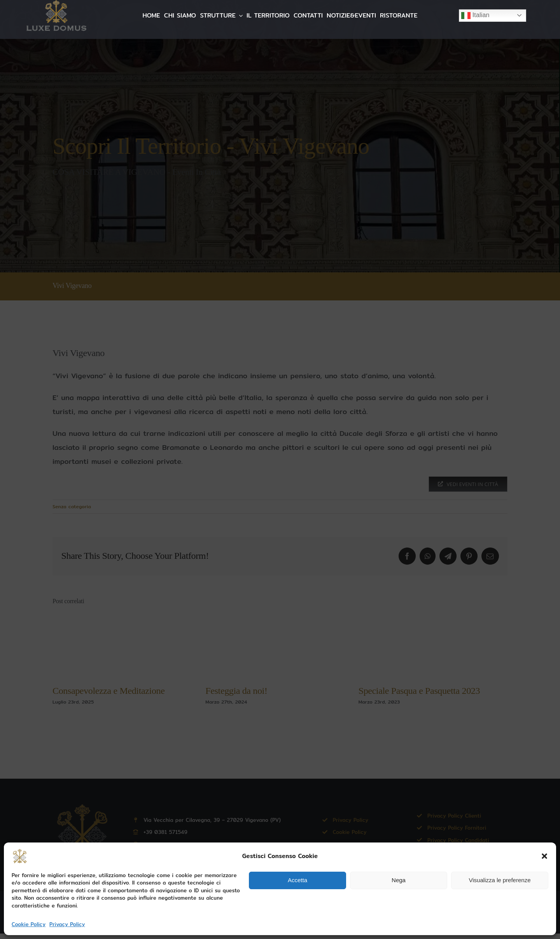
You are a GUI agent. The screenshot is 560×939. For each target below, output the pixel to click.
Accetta (297, 880)
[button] (544, 856)
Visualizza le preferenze (500, 880)
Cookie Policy (29, 924)
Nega (399, 880)
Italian (475, 16)
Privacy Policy (67, 924)
